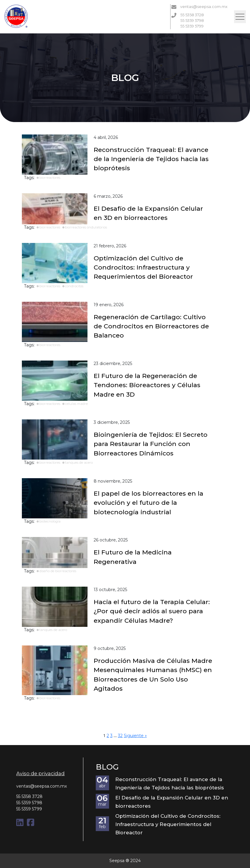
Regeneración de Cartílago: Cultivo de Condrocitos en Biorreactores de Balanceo (151, 326)
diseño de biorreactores (58, 571)
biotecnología (50, 521)
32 (120, 736)
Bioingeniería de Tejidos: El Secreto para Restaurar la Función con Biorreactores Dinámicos (151, 444)
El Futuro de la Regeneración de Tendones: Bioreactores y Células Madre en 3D (147, 385)
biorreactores (50, 178)
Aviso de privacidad (40, 773)
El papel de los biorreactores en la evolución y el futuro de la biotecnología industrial (148, 503)
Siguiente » (135, 736)
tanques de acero (79, 463)
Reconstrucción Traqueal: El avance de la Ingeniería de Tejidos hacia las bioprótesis (151, 159)
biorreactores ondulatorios (86, 227)
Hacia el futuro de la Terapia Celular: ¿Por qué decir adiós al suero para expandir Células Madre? (152, 611)
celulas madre (76, 404)
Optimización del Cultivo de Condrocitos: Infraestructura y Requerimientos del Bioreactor (143, 267)
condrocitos (74, 286)
